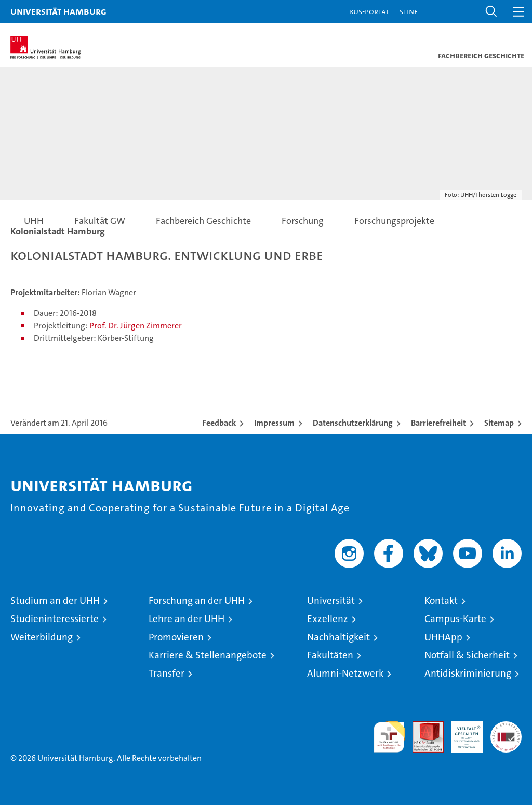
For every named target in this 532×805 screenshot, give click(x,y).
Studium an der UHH (55, 601)
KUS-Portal (369, 11)
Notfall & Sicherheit (467, 655)
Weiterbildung (42, 637)
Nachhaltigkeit (338, 637)
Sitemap (499, 423)
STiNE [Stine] (409, 11)
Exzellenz (328, 619)
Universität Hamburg (58, 11)
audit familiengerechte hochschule (389, 737)
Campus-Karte (455, 619)
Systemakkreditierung (506, 727)
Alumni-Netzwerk (345, 673)
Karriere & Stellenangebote (208, 655)
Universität (331, 601)
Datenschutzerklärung (353, 423)
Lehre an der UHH (187, 619)
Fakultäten (330, 655)
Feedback (219, 423)
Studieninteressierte (55, 619)
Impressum (274, 423)
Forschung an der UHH (197, 601)
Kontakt (441, 601)
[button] (491, 12)
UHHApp (443, 637)
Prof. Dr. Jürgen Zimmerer (136, 326)
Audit (422, 727)
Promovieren (176, 637)
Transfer (167, 673)
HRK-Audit (461, 732)
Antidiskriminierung (468, 673)
